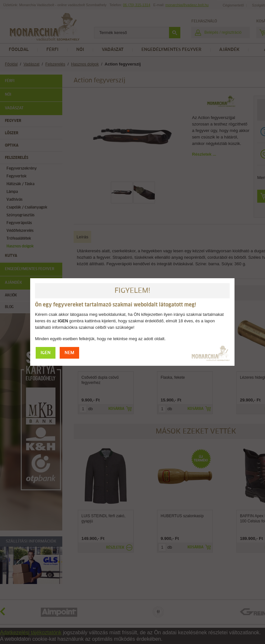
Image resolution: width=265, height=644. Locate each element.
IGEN (46, 353)
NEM (69, 353)
